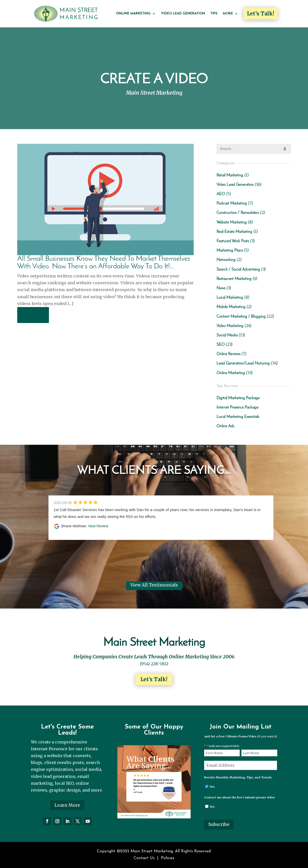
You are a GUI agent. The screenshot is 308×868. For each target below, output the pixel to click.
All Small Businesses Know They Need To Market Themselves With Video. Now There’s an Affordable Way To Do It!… (104, 263)
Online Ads (225, 426)
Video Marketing (230, 326)
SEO (221, 345)
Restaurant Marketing (234, 279)
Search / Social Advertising (238, 270)
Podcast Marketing (232, 204)
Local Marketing (230, 298)
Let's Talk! (154, 679)
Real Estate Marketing (234, 232)
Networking (226, 260)
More (228, 14)
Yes (212, 787)
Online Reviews (228, 354)
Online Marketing (133, 14)
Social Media (227, 335)
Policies (168, 858)
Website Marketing (232, 223)
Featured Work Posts (233, 241)
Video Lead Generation (183, 14)
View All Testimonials (154, 585)
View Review (98, 526)
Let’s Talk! (260, 14)
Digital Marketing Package (238, 398)
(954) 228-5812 (154, 664)
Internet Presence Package (237, 408)
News (221, 288)
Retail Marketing (230, 175)
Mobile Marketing (231, 307)
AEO (221, 194)
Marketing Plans (230, 251)
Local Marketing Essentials (238, 417)
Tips (214, 14)
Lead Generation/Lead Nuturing (243, 364)
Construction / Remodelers (238, 213)
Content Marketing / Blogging (241, 317)
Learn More (67, 805)
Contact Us (144, 858)
